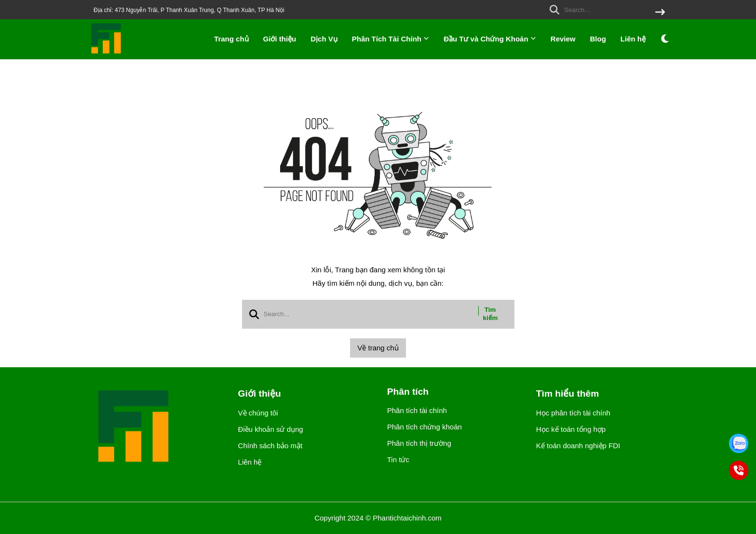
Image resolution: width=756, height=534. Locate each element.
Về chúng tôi (258, 413)
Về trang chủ (378, 348)
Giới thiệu (280, 39)
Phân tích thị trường (419, 443)
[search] (605, 10)
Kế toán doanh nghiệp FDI (578, 446)
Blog (598, 39)
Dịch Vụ (324, 39)
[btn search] (660, 13)
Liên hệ (633, 39)
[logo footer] (156, 427)
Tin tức (398, 460)
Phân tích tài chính (417, 410)
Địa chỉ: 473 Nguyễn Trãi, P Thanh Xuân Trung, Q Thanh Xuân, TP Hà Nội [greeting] (189, 10)
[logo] (107, 53)
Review (563, 39)
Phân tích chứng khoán (425, 427)
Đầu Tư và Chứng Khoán (490, 39)
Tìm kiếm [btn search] (491, 314)
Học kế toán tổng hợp (571, 429)
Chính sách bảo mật (270, 446)
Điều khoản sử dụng (271, 429)
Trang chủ (231, 39)
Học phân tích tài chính (573, 413)
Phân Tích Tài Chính (391, 39)
